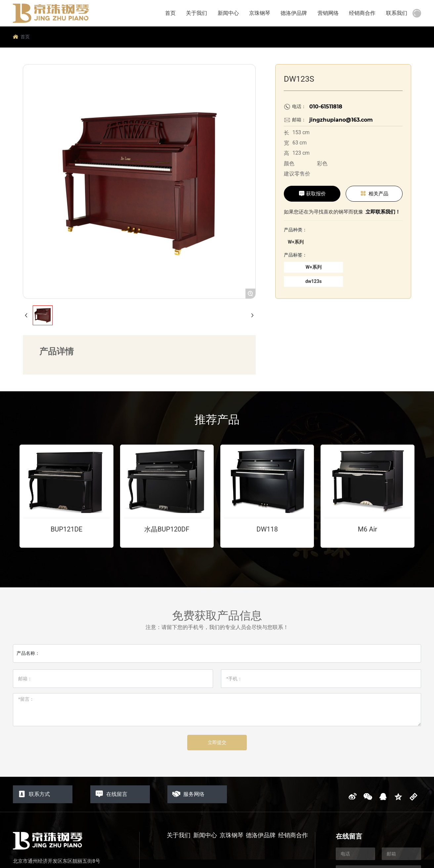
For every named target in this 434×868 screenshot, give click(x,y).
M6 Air (368, 529)
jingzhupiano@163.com (341, 120)
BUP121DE (66, 529)
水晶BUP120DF (167, 529)
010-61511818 (326, 107)
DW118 (267, 529)
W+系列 (296, 242)
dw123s (313, 281)
